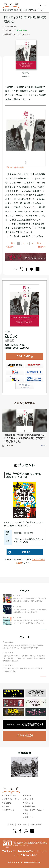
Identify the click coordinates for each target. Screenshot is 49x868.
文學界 (9, 825)
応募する (18, 552)
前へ (13, 243)
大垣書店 (25, 386)
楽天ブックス (34, 365)
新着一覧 (28, 795)
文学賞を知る (30, 806)
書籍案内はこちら (25, 724)
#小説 (13, 27)
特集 (26, 814)
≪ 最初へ (10, 247)
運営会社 (7, 803)
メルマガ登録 (25, 735)
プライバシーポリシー (12, 799)
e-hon (15, 379)
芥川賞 (26, 34)
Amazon (15, 365)
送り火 (17, 34)
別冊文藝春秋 (38, 825)
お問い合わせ (9, 810)
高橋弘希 (8, 34)
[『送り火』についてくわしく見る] (26, 55)
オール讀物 (22, 825)
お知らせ (7, 806)
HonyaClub (34, 379)
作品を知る (29, 803)
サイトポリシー (10, 795)
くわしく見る (23, 356)
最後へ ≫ (42, 247)
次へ (39, 243)
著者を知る (29, 799)
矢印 (43, 629)
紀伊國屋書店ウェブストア (34, 372)
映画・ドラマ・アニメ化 (34, 810)
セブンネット (15, 372)
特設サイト (29, 817)
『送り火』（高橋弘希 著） (15, 167)
